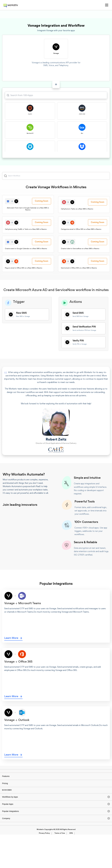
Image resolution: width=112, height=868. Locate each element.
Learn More (13, 642)
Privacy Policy (44, 867)
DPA (71, 867)
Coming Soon (42, 205)
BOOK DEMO (7, 805)
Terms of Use (60, 867)
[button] (107, 5)
